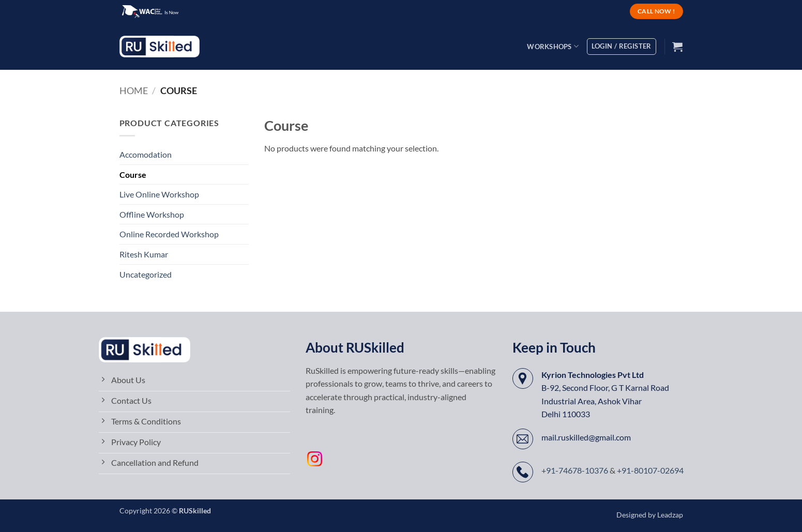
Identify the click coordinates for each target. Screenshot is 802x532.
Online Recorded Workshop (169, 234)
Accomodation (146, 154)
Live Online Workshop (159, 194)
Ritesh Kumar (144, 254)
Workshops (553, 46)
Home (134, 90)
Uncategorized (146, 274)
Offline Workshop (152, 214)
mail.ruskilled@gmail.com (586, 437)
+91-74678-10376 (575, 470)
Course (133, 174)
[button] (677, 47)
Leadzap (670, 515)
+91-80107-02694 (650, 470)
